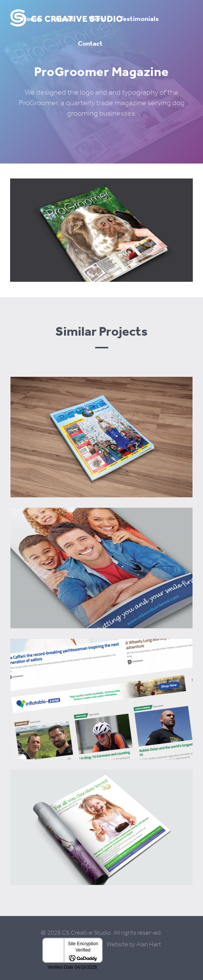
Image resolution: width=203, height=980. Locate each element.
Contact (90, 43)
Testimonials (139, 19)
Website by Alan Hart (134, 944)
